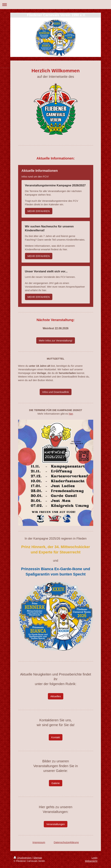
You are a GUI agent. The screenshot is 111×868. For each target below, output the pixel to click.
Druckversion (23, 858)
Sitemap (38, 858)
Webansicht (91, 861)
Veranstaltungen (56, 824)
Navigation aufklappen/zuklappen (55, 5)
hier (71, 414)
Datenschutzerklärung (66, 842)
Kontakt (56, 737)
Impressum (39, 842)
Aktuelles (56, 696)
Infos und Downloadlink (55, 392)
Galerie (56, 783)
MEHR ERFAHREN (39, 211)
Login (94, 858)
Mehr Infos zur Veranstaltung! (56, 340)
